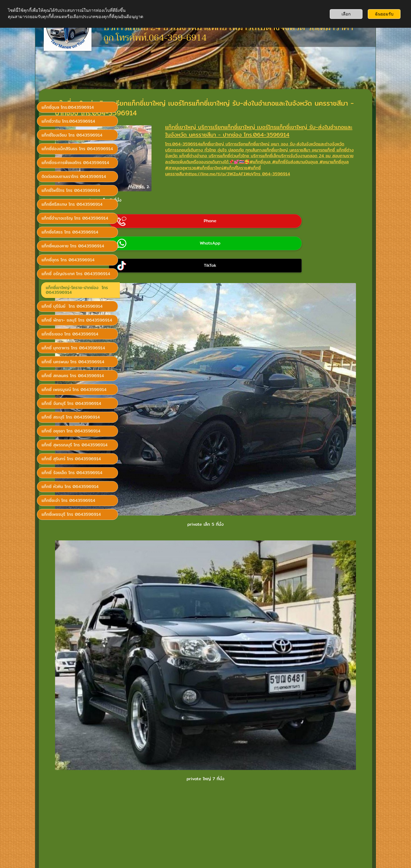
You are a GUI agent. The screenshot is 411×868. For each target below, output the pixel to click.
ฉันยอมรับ (384, 14)
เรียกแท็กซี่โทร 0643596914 (71, 798)
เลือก (346, 14)
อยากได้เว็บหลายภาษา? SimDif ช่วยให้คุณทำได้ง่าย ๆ (204, 850)
